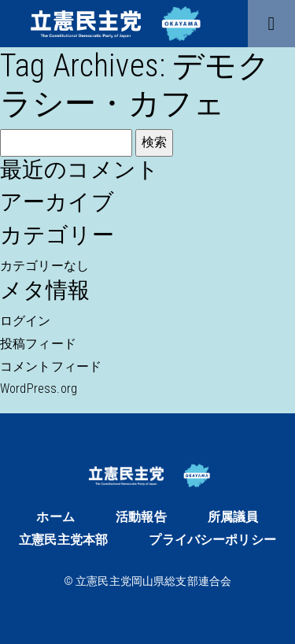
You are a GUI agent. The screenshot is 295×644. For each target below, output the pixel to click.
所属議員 (233, 517)
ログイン (26, 321)
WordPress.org (39, 389)
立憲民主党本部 (63, 540)
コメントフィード (51, 366)
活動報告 (141, 517)
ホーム (55, 517)
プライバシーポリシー (212, 540)
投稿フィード (38, 344)
